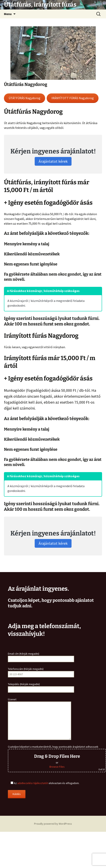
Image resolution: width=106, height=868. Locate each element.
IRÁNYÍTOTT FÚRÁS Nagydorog (73, 98)
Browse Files (57, 767)
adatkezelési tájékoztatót (33, 783)
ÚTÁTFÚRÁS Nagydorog (25, 98)
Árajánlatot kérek (53, 161)
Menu (8, 14)
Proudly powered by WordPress (53, 824)
